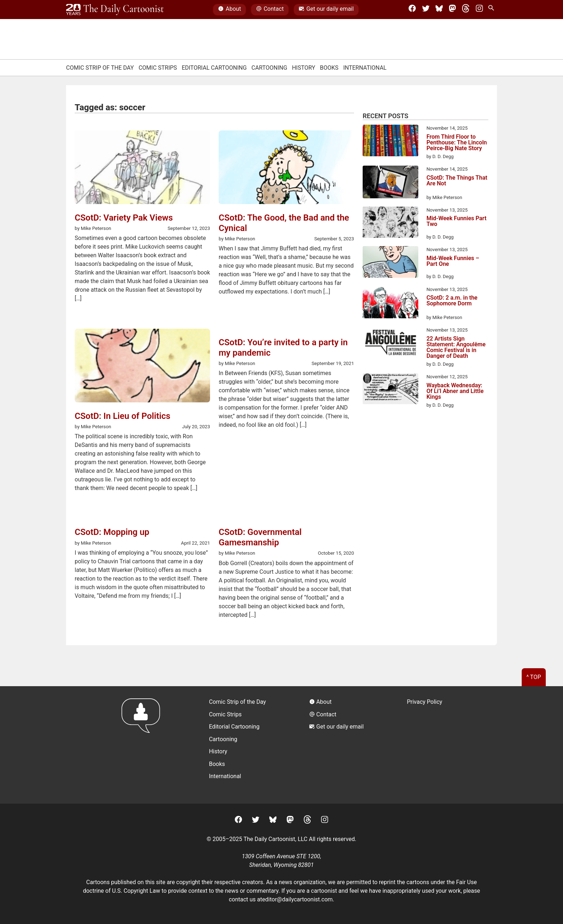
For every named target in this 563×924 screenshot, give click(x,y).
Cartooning (269, 68)
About (229, 10)
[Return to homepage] (143, 745)
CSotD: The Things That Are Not (457, 181)
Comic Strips (158, 68)
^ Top (534, 677)
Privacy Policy (425, 702)
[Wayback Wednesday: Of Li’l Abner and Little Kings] (390, 390)
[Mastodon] (452, 10)
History (304, 68)
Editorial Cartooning (214, 68)
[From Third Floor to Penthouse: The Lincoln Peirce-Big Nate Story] (390, 142)
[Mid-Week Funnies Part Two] (390, 223)
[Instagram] (479, 10)
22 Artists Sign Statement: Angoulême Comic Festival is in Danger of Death (456, 347)
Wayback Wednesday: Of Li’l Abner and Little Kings (455, 391)
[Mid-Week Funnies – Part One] (390, 263)
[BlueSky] (439, 10)
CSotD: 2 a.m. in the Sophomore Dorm (452, 301)
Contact (270, 10)
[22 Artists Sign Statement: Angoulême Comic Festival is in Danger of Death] (390, 344)
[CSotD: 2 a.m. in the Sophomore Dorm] (390, 304)
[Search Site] (493, 10)
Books (329, 68)
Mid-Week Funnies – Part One (453, 261)
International (365, 68)
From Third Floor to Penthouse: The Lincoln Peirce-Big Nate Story (457, 143)
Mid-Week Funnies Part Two (457, 221)
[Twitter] (426, 10)
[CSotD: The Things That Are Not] (390, 183)
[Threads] (466, 10)
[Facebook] (412, 10)
